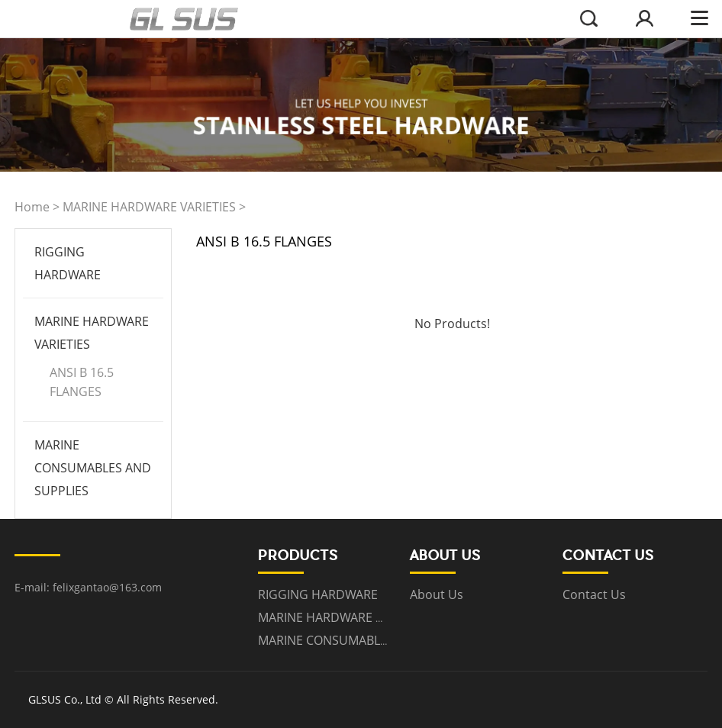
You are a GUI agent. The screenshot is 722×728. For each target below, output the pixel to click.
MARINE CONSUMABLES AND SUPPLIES (93, 468)
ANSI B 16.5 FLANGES (82, 382)
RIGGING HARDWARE (318, 594)
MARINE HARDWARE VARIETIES (149, 207)
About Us (437, 594)
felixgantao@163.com (107, 587)
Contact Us (594, 594)
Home (32, 207)
